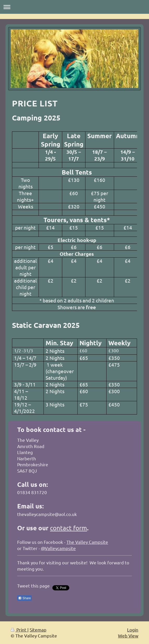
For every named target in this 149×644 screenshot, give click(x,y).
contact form (69, 528)
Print (19, 630)
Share (24, 598)
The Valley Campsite (87, 542)
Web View (128, 636)
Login (133, 630)
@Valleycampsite (58, 548)
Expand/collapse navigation (74, 7)
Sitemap (38, 630)
